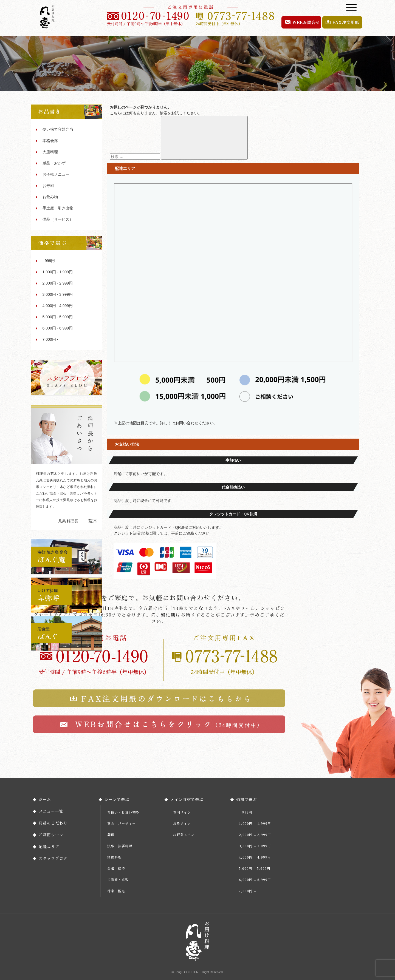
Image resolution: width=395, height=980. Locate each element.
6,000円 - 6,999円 (58, 328)
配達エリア (49, 847)
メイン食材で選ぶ (187, 800)
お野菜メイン (184, 835)
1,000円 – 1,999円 (255, 824)
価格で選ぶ (246, 800)
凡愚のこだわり (53, 823)
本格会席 (50, 141)
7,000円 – (247, 891)
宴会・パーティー (122, 824)
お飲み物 (50, 197)
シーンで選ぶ (117, 800)
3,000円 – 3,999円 (255, 846)
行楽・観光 (116, 891)
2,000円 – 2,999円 (255, 835)
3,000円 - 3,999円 (58, 294)
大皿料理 (50, 152)
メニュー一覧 (51, 811)
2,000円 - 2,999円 (58, 283)
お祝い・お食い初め (123, 813)
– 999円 (246, 813)
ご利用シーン (51, 835)
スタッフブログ (53, 859)
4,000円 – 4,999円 (255, 857)
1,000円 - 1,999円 (58, 272)
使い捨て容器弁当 (58, 129)
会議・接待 (116, 869)
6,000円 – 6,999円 (255, 880)
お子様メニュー (56, 174)
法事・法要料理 (120, 846)
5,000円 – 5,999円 (255, 869)
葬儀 (111, 835)
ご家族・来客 (118, 880)
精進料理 (114, 857)
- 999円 (49, 261)
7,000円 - (50, 339)
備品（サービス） (58, 219)
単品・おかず (54, 163)
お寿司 (48, 186)
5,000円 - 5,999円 (58, 317)
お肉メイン (182, 813)
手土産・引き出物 (58, 208)
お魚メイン (182, 824)
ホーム (45, 800)
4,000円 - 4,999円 (58, 306)
